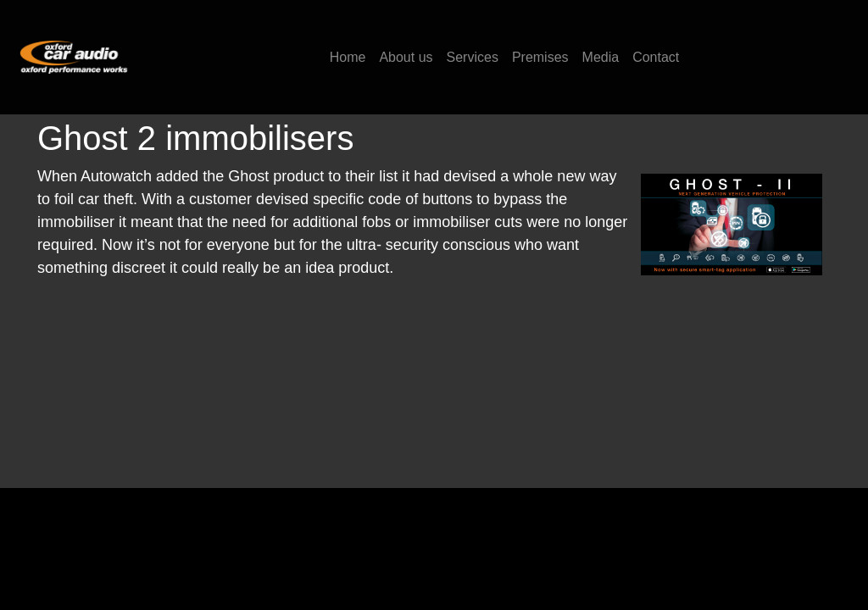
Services (473, 57)
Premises (540, 57)
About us (406, 57)
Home (348, 57)
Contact (656, 57)
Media (601, 57)
